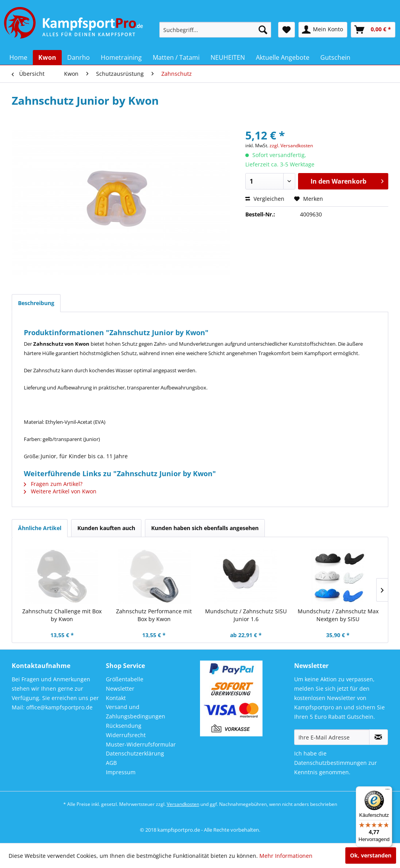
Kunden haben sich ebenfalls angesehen (205, 528)
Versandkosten (183, 804)
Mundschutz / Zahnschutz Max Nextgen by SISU (338, 615)
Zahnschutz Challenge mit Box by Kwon (62, 615)
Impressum (121, 772)
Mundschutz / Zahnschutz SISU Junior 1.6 (246, 615)
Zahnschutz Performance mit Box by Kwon (154, 615)
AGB (111, 763)
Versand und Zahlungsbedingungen (136, 712)
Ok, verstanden (371, 855)
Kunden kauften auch (106, 528)
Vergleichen (265, 199)
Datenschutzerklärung (135, 753)
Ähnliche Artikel (40, 528)
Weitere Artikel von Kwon (60, 491)
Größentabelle (125, 679)
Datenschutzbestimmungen (330, 763)
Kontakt (116, 698)
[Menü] (387, 791)
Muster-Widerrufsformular (141, 744)
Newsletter (120, 689)
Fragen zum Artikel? (53, 484)
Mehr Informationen (286, 856)
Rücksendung (124, 726)
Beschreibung (36, 303)
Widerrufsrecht (126, 735)
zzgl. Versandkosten (291, 146)
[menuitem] (215, 30)
